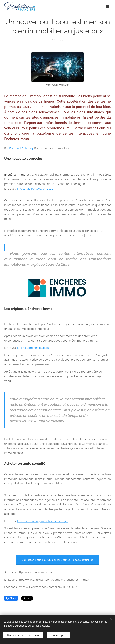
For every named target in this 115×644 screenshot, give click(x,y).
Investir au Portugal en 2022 (35, 189)
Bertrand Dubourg (21, 148)
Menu (107, 6)
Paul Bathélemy (51, 421)
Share (11, 598)
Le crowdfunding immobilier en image (42, 521)
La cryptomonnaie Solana (34, 348)
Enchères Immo (15, 175)
